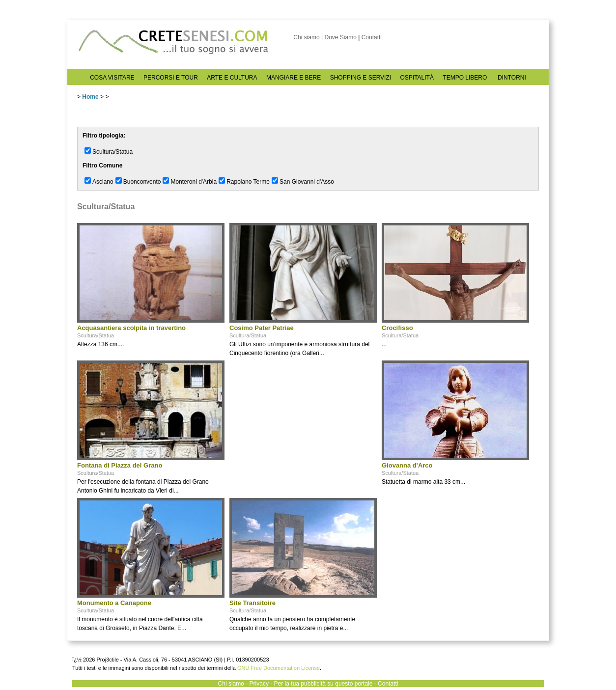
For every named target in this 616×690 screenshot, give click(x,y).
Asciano (103, 182)
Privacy (259, 684)
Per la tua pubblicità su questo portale (323, 684)
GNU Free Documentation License (279, 668)
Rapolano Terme (248, 182)
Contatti (372, 37)
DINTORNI (512, 78)
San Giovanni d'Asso (307, 182)
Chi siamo (306, 37)
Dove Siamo (340, 37)
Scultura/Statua (112, 152)
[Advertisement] (303, 422)
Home (90, 97)
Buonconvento (142, 182)
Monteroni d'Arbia (194, 182)
